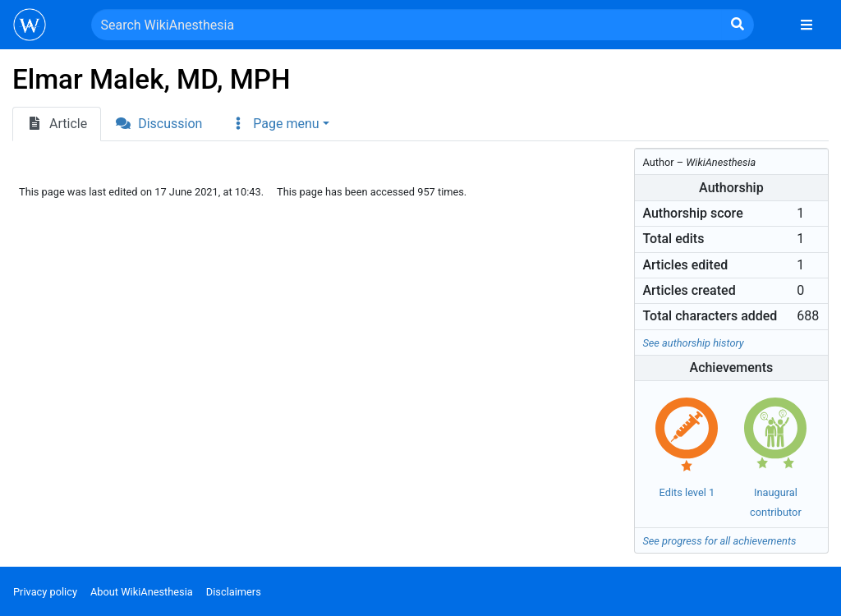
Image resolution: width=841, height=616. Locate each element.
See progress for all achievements (719, 541)
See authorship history (693, 343)
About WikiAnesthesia (142, 592)
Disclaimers (234, 592)
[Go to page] (738, 25)
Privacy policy (45, 592)
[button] (279, 124)
